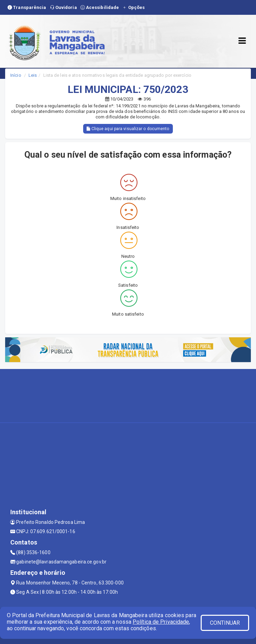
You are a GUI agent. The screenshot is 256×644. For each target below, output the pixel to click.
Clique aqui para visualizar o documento (128, 129)
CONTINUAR (225, 623)
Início (16, 75)
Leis (33, 75)
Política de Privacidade (161, 622)
